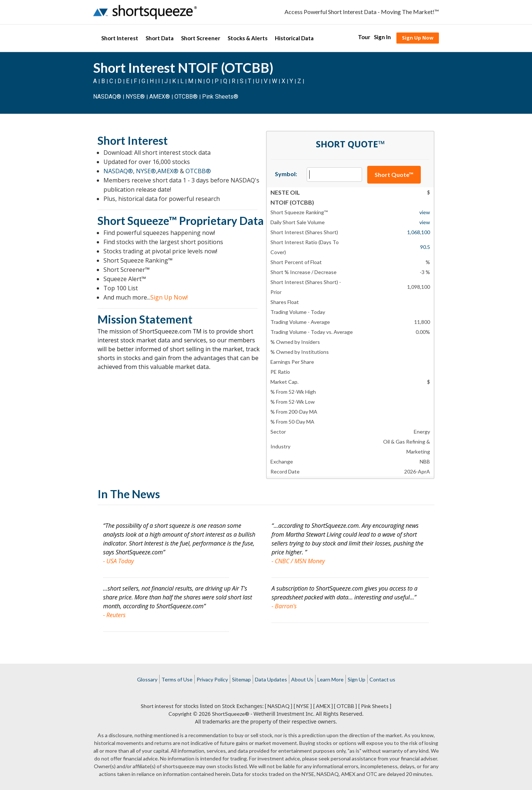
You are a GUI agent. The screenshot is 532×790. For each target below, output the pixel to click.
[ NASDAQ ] (279, 706)
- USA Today (118, 561)
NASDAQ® (107, 97)
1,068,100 (419, 232)
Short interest (157, 706)
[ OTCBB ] (345, 706)
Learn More (330, 679)
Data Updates (271, 679)
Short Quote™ (394, 175)
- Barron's (284, 606)
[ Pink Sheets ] (375, 706)
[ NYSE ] (303, 706)
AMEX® (160, 97)
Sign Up (357, 679)
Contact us (382, 679)
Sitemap (241, 679)
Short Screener (201, 38)
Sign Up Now (418, 38)
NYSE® (136, 97)
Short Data (160, 38)
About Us (302, 679)
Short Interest (120, 38)
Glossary (147, 679)
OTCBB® (186, 97)
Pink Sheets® (220, 97)
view (425, 212)
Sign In (382, 37)
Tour (364, 37)
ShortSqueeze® (231, 714)
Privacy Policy (212, 679)
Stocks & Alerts (248, 38)
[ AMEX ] (323, 706)
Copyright (180, 714)
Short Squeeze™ (137, 220)
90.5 (425, 247)
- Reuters (114, 615)
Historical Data (294, 38)
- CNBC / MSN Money (298, 561)
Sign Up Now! (169, 297)
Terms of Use (177, 679)
